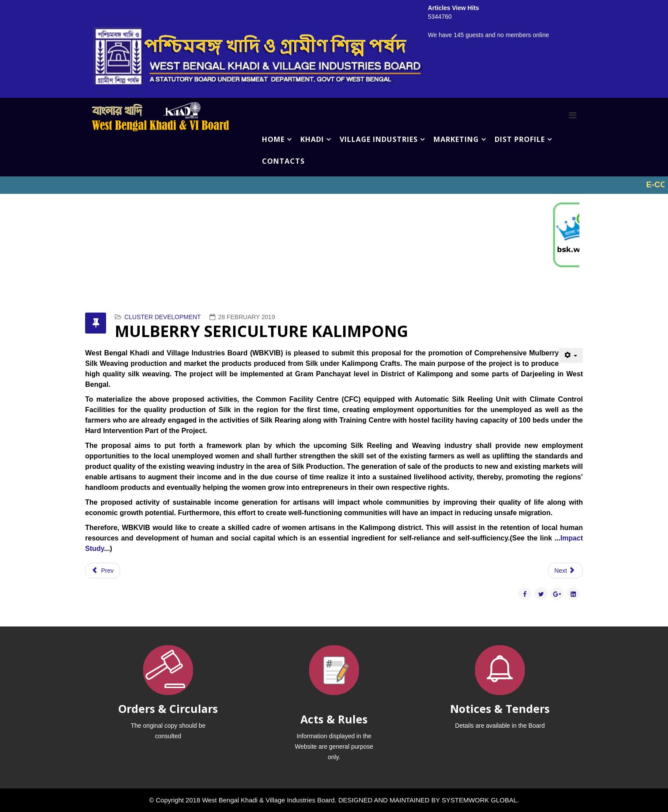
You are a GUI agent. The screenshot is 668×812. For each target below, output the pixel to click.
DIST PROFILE (520, 139)
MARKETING (456, 139)
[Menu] (573, 115)
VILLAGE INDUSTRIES (379, 139)
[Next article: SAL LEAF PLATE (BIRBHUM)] (565, 571)
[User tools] (571, 355)
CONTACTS (283, 161)
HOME (273, 139)
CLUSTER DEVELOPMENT (163, 317)
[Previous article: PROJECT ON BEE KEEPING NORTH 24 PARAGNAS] (103, 571)
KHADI (312, 139)
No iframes (334, 185)
